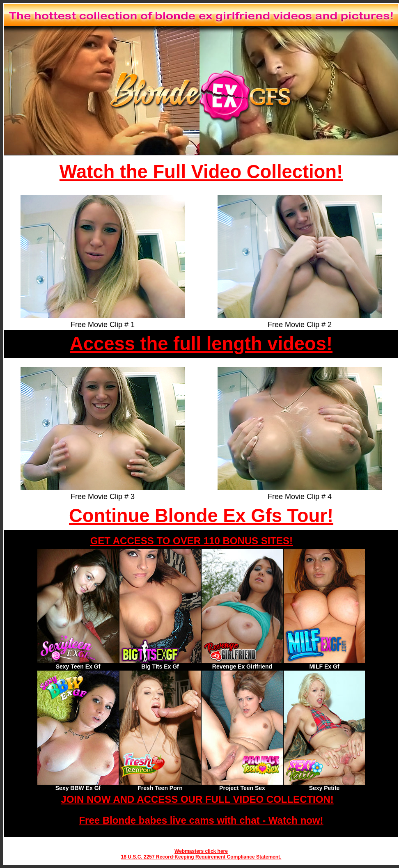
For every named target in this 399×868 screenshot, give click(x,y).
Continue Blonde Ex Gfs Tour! (201, 516)
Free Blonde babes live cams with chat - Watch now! (201, 820)
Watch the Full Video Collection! (201, 172)
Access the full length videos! (201, 344)
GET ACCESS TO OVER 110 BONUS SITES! (191, 541)
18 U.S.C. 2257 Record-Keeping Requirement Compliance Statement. (201, 857)
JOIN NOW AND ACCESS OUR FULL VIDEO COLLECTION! (197, 799)
